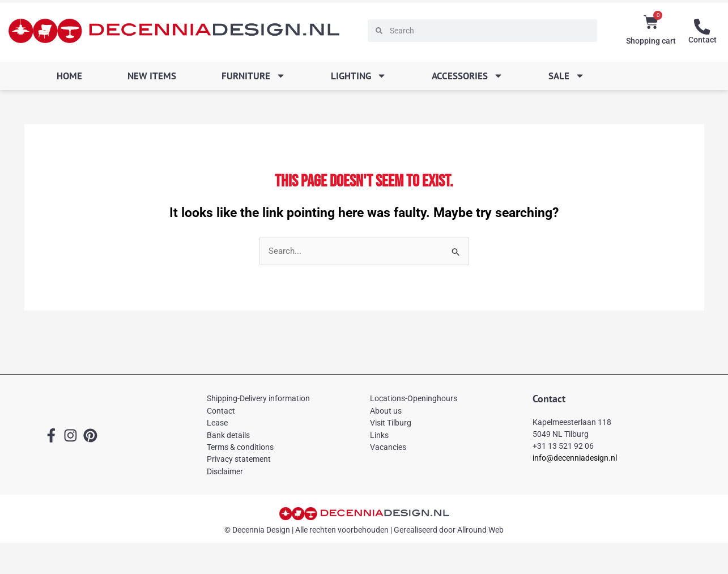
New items (152, 76)
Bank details (228, 435)
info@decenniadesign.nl (575, 458)
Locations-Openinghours (414, 399)
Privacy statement (239, 460)
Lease (217, 423)
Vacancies (388, 447)
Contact (703, 40)
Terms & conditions (240, 447)
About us (386, 411)
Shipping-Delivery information (258, 399)
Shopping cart (651, 41)
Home (69, 76)
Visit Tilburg (391, 423)
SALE (567, 76)
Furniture (254, 76)
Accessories (467, 76)
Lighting (359, 76)
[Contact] (703, 27)
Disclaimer (225, 471)
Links (379, 435)
